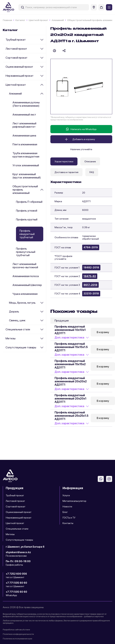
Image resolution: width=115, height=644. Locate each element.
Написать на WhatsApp (81, 129)
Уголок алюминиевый (26, 165)
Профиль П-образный (29, 202)
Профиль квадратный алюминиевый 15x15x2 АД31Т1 (70, 364)
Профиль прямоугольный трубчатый (26, 252)
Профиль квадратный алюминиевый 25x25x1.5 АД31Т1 (71, 416)
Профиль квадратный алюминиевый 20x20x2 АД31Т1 (71, 381)
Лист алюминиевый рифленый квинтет (24, 125)
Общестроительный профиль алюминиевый (25, 190)
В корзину (103, 332)
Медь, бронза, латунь (22, 303)
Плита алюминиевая (25, 144)
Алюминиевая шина (24, 136)
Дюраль (14, 312)
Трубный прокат (16, 40)
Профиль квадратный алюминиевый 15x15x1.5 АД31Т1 (71, 347)
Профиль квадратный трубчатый (27, 234)
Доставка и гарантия (66, 172)
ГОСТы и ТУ (69, 518)
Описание (90, 161)
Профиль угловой (27, 211)
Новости (67, 506)
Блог (65, 512)
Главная (7, 20)
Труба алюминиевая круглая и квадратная (26, 155)
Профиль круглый (27, 219)
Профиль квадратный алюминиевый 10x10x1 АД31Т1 (70, 330)
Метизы (11, 338)
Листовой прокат (16, 49)
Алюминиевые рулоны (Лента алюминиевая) (26, 104)
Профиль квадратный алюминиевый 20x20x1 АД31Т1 (70, 399)
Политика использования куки (17, 639)
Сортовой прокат (17, 58)
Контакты (68, 523)
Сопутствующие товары (21, 347)
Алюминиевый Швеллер (27, 285)
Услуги (66, 495)
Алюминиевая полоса (26, 276)
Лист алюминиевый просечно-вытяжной (25, 266)
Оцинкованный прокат (19, 67)
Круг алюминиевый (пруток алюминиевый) (27, 176)
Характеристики (64, 161)
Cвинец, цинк (17, 320)
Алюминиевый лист (24, 115)
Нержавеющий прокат (20, 76)
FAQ (92, 172)
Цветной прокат (38, 20)
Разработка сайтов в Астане (16, 630)
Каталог (20, 20)
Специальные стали (18, 329)
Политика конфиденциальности (18, 634)
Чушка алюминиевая (25, 294)
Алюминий (58, 20)
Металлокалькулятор (74, 501)
